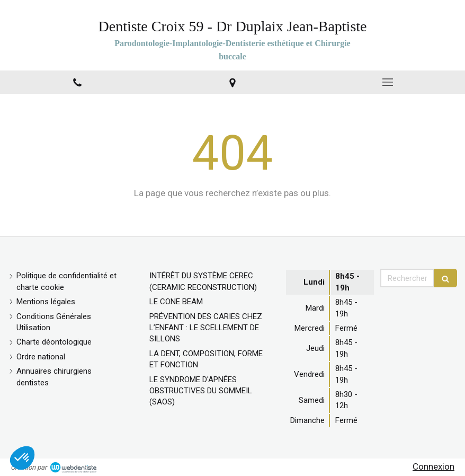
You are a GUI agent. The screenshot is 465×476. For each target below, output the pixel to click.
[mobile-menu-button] (387, 82)
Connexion (433, 466)
